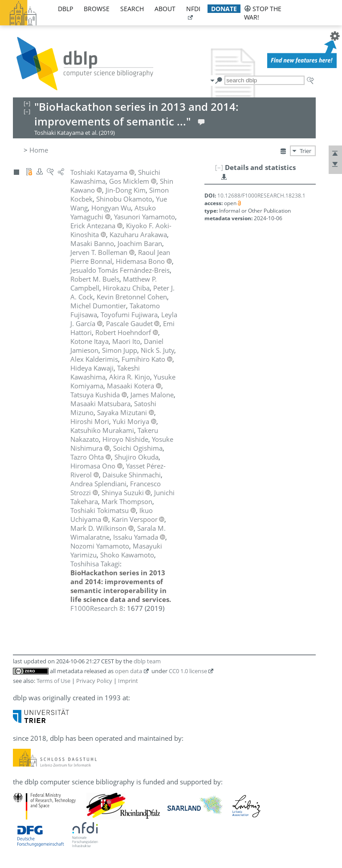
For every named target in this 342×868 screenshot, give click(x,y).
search (132, 9)
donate (224, 9)
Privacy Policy (94, 681)
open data (128, 671)
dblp (65, 9)
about (165, 9)
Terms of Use (53, 681)
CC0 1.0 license (188, 671)
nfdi (193, 9)
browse (97, 9)
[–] (219, 167)
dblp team (147, 661)
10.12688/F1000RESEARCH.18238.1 (261, 196)
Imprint (128, 681)
